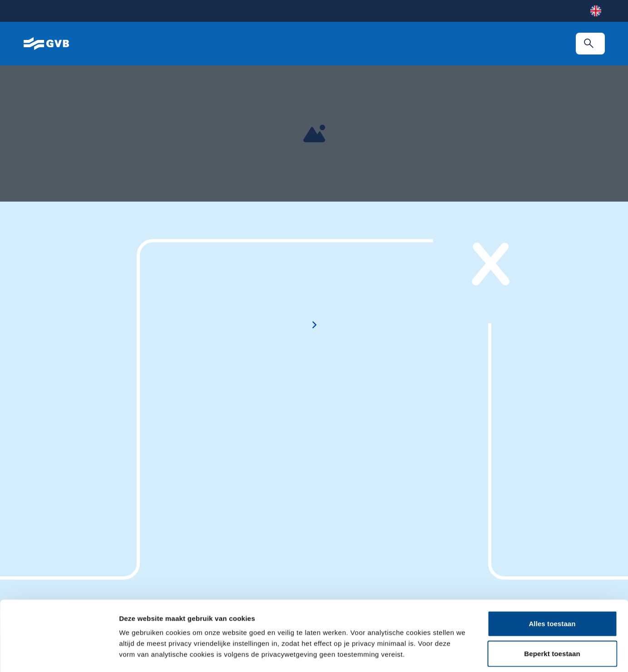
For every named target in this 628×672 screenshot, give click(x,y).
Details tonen (487, 654)
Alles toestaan (552, 554)
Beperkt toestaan (552, 584)
